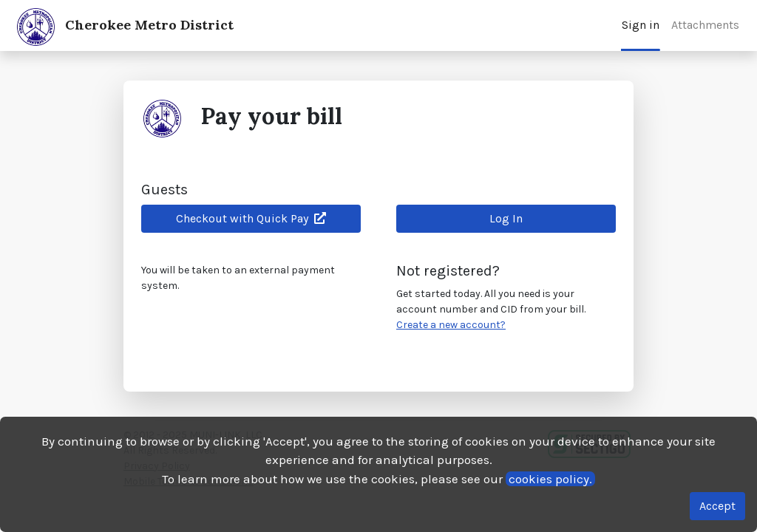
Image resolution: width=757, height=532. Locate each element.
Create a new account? (451, 325)
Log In (506, 218)
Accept (717, 506)
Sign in (641, 25)
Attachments (705, 25)
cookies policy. (550, 479)
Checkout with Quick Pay (251, 218)
